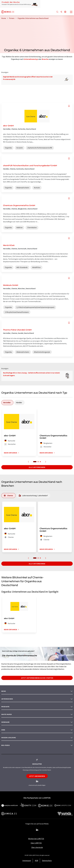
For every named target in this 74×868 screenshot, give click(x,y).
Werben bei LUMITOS (36, 839)
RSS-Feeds (5, 745)
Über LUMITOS (36, 843)
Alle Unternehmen (37, 467)
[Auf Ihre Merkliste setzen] (69, 106)
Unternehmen (7, 699)
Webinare (5, 722)
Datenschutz (47, 860)
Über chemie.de (37, 847)
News (4, 691)
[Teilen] (61, 12)
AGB (37, 860)
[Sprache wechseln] (65, 12)
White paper (6, 714)
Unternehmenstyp (31, 59)
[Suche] (57, 12)
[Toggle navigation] (71, 12)
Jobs (3, 730)
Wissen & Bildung (9, 738)
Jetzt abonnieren (37, 776)
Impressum (27, 860)
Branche (45, 59)
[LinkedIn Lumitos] (37, 830)
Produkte (5, 707)
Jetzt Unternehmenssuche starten (37, 678)
